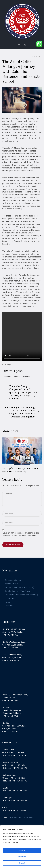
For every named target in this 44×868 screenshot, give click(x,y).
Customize (22, 857)
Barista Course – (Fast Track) (18, 591)
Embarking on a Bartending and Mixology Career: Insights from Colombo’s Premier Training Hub (20, 412)
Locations (9, 606)
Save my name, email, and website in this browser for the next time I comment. (21, 535)
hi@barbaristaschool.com (21, 818)
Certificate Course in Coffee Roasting (21, 595)
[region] (22, 847)
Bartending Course (13, 580)
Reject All (22, 863)
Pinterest (27, 377)
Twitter (17, 377)
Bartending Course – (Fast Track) (19, 588)
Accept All (22, 850)
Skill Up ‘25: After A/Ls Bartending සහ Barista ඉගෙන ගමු (21, 470)
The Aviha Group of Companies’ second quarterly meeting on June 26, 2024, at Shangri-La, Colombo (23, 392)
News (7, 602)
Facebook (7, 377)
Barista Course (11, 584)
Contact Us (10, 599)
